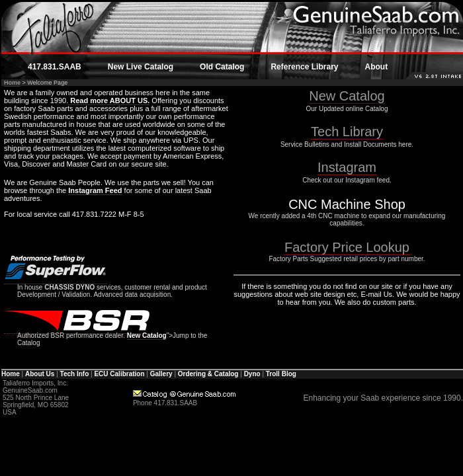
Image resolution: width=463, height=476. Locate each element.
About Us (40, 374)
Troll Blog (281, 374)
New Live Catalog (141, 67)
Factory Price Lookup (347, 247)
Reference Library (304, 67)
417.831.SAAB (55, 67)
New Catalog (147, 336)
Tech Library (347, 132)
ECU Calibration (119, 374)
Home (12, 83)
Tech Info (75, 374)
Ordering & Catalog (208, 374)
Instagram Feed (95, 190)
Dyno (252, 374)
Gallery (161, 374)
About (376, 67)
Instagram (347, 167)
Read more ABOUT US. (109, 100)
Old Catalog (222, 67)
